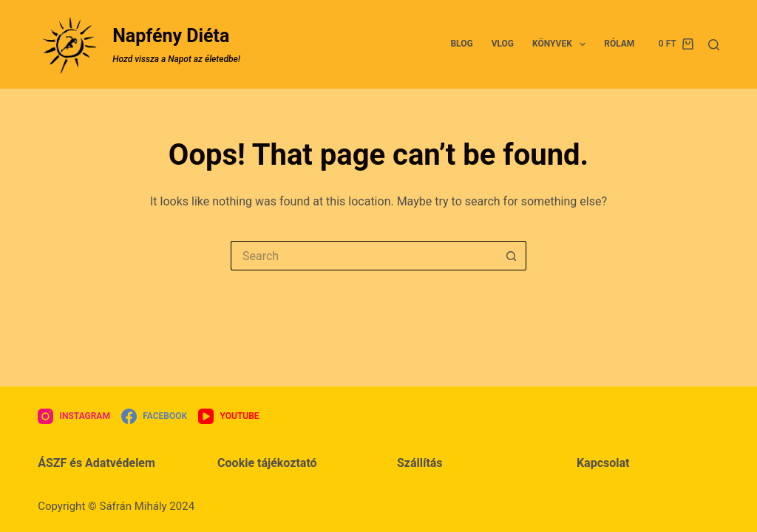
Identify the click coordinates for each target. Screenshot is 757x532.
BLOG (461, 44)
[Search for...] (364, 256)
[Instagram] (74, 416)
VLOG (503, 44)
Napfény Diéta (171, 36)
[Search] (714, 45)
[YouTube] (228, 416)
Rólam (619, 44)
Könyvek (562, 44)
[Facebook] (154, 416)
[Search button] (512, 256)
